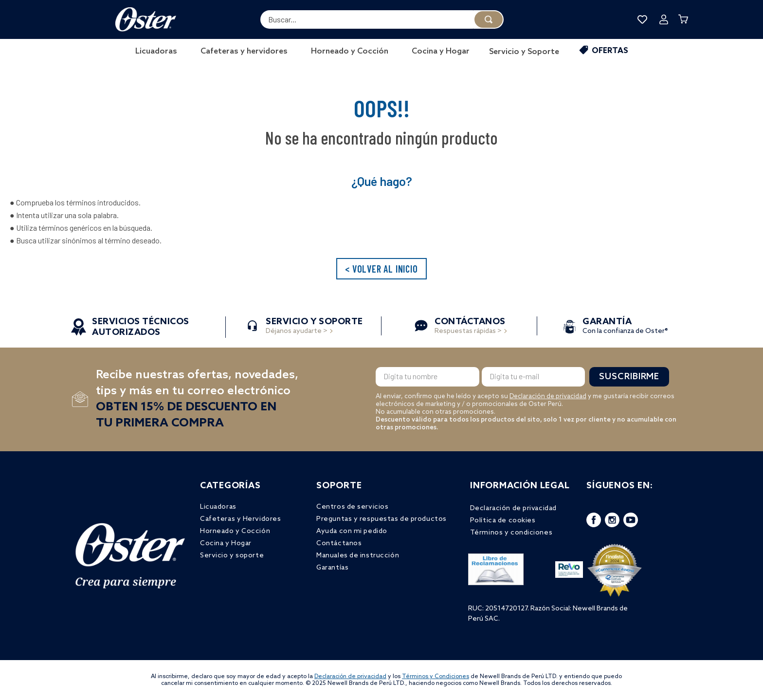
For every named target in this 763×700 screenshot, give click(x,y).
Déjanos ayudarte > (314, 327)
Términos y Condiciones (436, 677)
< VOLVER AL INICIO (381, 269)
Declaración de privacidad (548, 396)
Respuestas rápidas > (470, 327)
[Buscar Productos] (489, 19)
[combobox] (382, 19)
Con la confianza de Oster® (625, 327)
